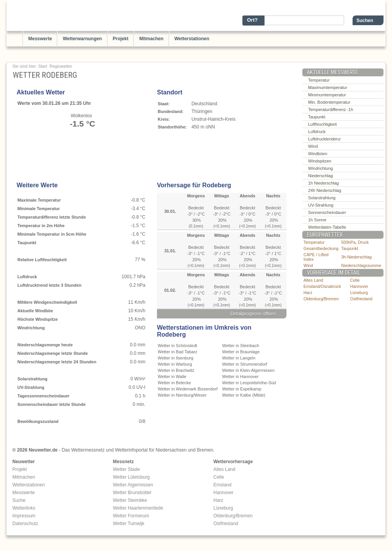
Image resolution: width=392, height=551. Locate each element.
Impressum (24, 516)
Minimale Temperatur (39, 209)
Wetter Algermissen (133, 485)
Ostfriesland (361, 299)
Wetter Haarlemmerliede (138, 508)
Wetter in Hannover (241, 376)
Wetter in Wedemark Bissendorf (188, 389)
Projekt (121, 39)
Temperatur (319, 80)
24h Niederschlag (325, 190)
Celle (355, 280)
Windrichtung (31, 328)
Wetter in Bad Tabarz (177, 352)
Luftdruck (27, 277)
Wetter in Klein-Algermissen (249, 370)
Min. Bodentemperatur (329, 102)
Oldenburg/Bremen (321, 299)
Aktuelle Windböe (35, 311)
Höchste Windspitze (37, 319)
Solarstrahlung (32, 379)
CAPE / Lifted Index (316, 257)
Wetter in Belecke (174, 383)
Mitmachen (151, 39)
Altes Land (313, 280)
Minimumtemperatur (327, 95)
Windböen (318, 154)
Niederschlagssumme (361, 265)
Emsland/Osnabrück (322, 286)
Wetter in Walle (172, 376)
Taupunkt (27, 243)
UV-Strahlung (31, 387)
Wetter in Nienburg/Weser (182, 395)
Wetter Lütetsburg (131, 477)
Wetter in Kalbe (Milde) (244, 395)
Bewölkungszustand (38, 421)
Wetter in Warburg (175, 364)
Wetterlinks (24, 508)
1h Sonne (317, 220)
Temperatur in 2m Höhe (41, 226)
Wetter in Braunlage (241, 352)
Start (43, 66)
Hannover (359, 286)
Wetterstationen (192, 39)
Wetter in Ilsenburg (176, 358)
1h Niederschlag (324, 183)
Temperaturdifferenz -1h (331, 110)
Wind (313, 146)
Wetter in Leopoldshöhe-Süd (249, 383)
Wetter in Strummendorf (245, 364)
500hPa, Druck (355, 242)
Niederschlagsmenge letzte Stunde (53, 353)
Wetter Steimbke (130, 500)
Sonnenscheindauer (327, 212)
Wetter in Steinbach (241, 346)
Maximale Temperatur (39, 200)
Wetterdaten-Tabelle (327, 227)
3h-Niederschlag (357, 257)
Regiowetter (61, 66)
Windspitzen (320, 161)
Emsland (222, 485)
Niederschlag (320, 176)
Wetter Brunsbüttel (132, 493)
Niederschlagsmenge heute (45, 345)
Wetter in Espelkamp (242, 389)
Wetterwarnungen (82, 39)
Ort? (252, 20)
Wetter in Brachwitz (176, 370)
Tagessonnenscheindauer (43, 396)
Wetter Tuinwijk (129, 524)
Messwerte (40, 39)
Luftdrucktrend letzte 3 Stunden (49, 285)
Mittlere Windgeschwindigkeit (47, 302)
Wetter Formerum (131, 516)
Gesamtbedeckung (321, 248)
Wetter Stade (126, 469)
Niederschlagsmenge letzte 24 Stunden (57, 362)
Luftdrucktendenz (324, 139)
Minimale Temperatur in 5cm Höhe (52, 234)
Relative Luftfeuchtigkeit (42, 260)
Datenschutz (25, 524)
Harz (308, 293)
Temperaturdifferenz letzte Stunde (52, 217)
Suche (19, 500)
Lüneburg (359, 293)
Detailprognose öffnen (253, 314)
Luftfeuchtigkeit (322, 124)
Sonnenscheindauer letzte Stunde (52, 404)
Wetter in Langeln (239, 358)
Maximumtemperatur (328, 87)
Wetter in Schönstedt (177, 346)
